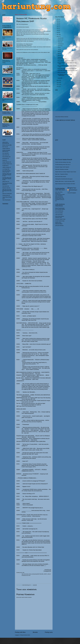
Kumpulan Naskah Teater (60, 219)
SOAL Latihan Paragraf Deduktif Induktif (65, 61)
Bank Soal (4, 147)
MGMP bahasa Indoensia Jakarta (59, 223)
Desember (60, 38)
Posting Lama (49, 632)
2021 (58, 27)
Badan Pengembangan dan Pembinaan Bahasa (60, 209)
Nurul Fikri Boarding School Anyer (6, 171)
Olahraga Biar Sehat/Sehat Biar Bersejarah (64, 179)
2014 (58, 82)
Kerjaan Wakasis (6, 162)
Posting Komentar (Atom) (25, 635)
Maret (59, 55)
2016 (58, 36)
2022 (58, 25)
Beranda (35, 632)
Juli (59, 48)
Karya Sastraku (5, 157)
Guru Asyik (5, 153)
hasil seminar (5, 155)
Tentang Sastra (5, 195)
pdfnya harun (5, 182)
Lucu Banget (5, 169)
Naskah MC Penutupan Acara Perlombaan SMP (67, 69)
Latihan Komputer (6, 167)
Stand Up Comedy (6, 194)
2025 (58, 19)
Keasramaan (5, 158)
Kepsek (4, 160)
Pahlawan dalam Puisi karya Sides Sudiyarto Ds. (7, 175)
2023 (58, 23)
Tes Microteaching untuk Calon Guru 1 (63, 165)
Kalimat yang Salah (61, 73)
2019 (58, 31)
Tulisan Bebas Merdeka (7, 197)
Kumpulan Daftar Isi (6, 164)
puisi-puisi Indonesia (59, 226)
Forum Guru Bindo (59, 213)
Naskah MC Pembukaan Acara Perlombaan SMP (67, 71)
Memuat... (57, 229)
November (60, 40)
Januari (59, 78)
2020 (58, 29)
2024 (58, 21)
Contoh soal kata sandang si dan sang (63, 162)
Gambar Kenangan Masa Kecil (6, 151)
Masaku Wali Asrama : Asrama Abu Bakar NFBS (65, 181)
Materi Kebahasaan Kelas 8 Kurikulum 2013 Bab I (65, 184)
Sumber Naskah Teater (60, 221)
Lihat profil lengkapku (72, 193)
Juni (59, 50)
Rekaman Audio (6, 188)
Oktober (59, 42)
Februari (60, 57)
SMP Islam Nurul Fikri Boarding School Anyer (7, 190)
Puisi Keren (5, 186)
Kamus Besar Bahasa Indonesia (62, 117)
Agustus (59, 46)
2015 (58, 80)
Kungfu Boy (5, 166)
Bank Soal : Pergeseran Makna (61, 174)
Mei (59, 51)
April (59, 53)
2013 (58, 84)
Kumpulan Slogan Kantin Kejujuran (62, 167)
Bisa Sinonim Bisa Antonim (61, 177)
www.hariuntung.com (73, 191)
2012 (58, 86)
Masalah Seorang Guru (62, 59)
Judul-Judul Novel (59, 215)
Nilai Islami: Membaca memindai (62, 169)
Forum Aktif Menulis (59, 211)
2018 (58, 33)
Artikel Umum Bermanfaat (5, 143)
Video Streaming (6, 200)
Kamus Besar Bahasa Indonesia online (60, 217)
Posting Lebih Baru (20, 632)
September (60, 44)
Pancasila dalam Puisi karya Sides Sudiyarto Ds (7, 179)
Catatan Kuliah (5, 149)
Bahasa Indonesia (6, 145)
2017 (58, 35)
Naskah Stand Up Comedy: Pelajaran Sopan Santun (66, 172)
